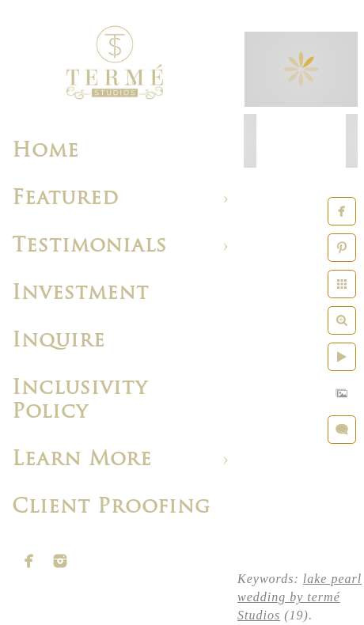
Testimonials (89, 246)
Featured (65, 199)
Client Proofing (111, 508)
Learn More (82, 460)
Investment (80, 294)
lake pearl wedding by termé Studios (300, 597)
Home (45, 152)
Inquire (59, 341)
